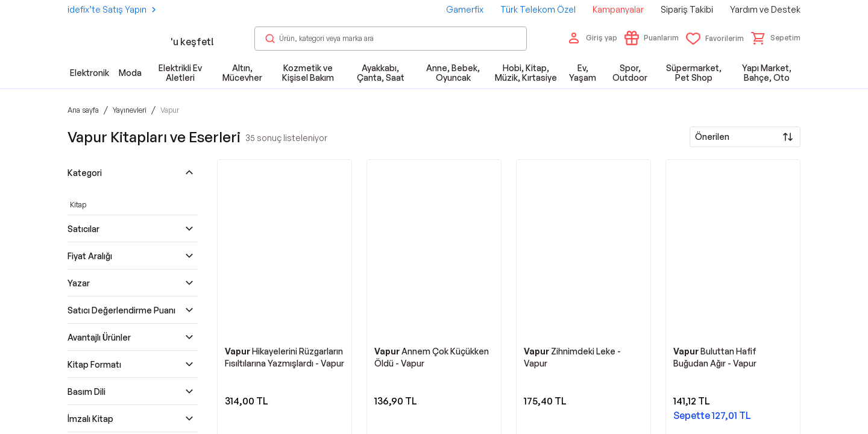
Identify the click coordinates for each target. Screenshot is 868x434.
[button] (776, 38)
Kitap (78, 205)
